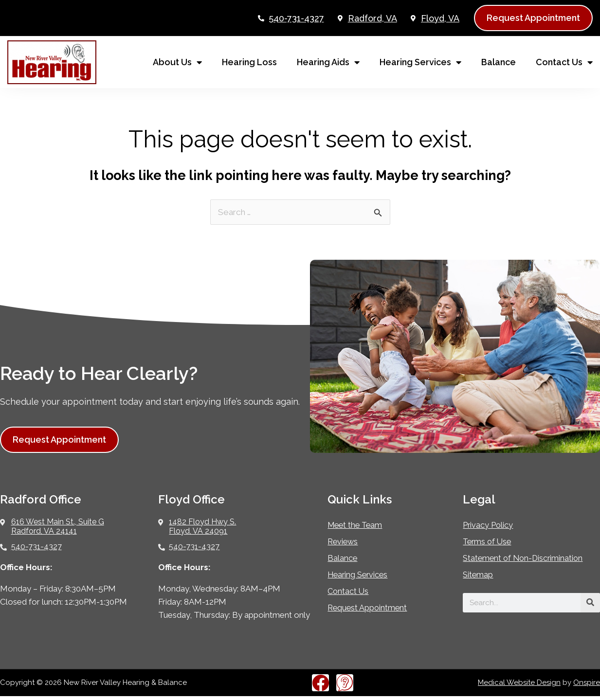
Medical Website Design (519, 686)
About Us (177, 62)
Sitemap (480, 585)
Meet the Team (359, 526)
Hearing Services (420, 62)
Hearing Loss (249, 62)
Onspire (587, 686)
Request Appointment (373, 608)
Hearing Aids (328, 62)
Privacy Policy (492, 526)
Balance (499, 62)
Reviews (345, 542)
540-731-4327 (296, 18)
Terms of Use (491, 542)
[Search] (590, 613)
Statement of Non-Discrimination (502, 564)
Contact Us (564, 62)
